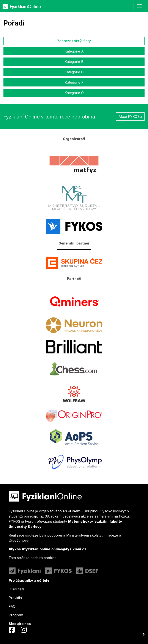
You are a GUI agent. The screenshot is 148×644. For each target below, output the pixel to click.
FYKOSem (72, 511)
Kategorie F (74, 82)
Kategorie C (74, 72)
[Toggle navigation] (139, 6)
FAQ (12, 606)
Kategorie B (74, 62)
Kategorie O (74, 93)
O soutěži (16, 589)
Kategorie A (74, 51)
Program (16, 615)
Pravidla (15, 598)
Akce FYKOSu (130, 117)
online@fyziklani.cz (69, 549)
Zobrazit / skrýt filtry (74, 41)
